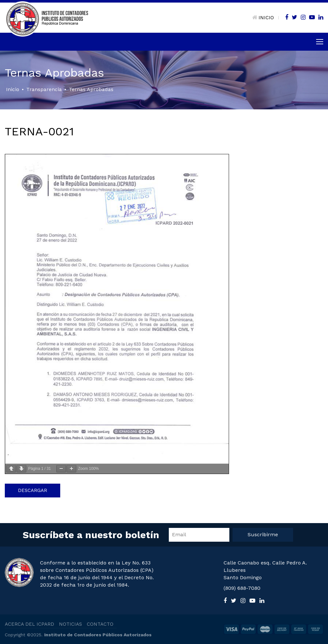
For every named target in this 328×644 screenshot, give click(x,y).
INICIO (263, 18)
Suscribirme (263, 534)
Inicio (13, 89)
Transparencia (44, 89)
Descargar (33, 490)
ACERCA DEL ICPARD (29, 624)
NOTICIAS (70, 624)
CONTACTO (100, 624)
